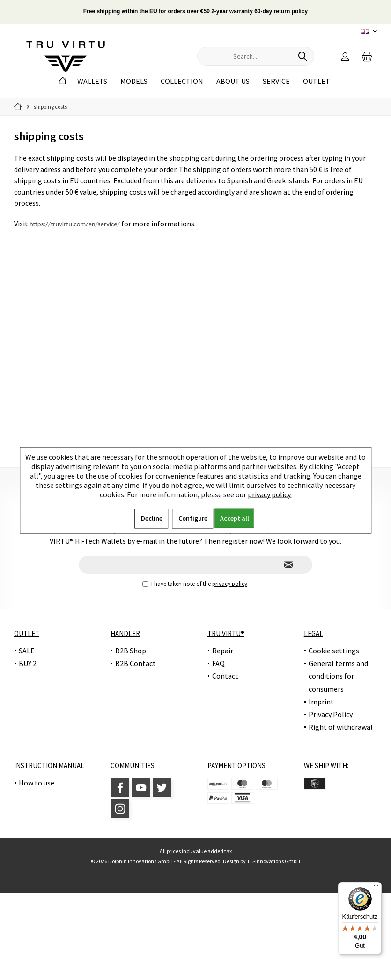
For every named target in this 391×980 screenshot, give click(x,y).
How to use (37, 783)
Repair (223, 651)
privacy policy (230, 584)
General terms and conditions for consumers (338, 676)
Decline (152, 518)
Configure (193, 518)
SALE (27, 651)
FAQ (218, 663)
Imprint (321, 702)
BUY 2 (28, 663)
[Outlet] (317, 81)
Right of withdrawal (341, 727)
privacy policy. (270, 494)
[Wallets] (92, 81)
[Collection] (182, 81)
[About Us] (233, 81)
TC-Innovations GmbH (273, 861)
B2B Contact (136, 663)
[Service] (276, 81)
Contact (225, 676)
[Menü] (376, 888)
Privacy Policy (331, 714)
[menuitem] (367, 56)
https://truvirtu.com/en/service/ (75, 224)
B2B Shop (131, 651)
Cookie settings (334, 651)
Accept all (235, 518)
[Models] (134, 81)
